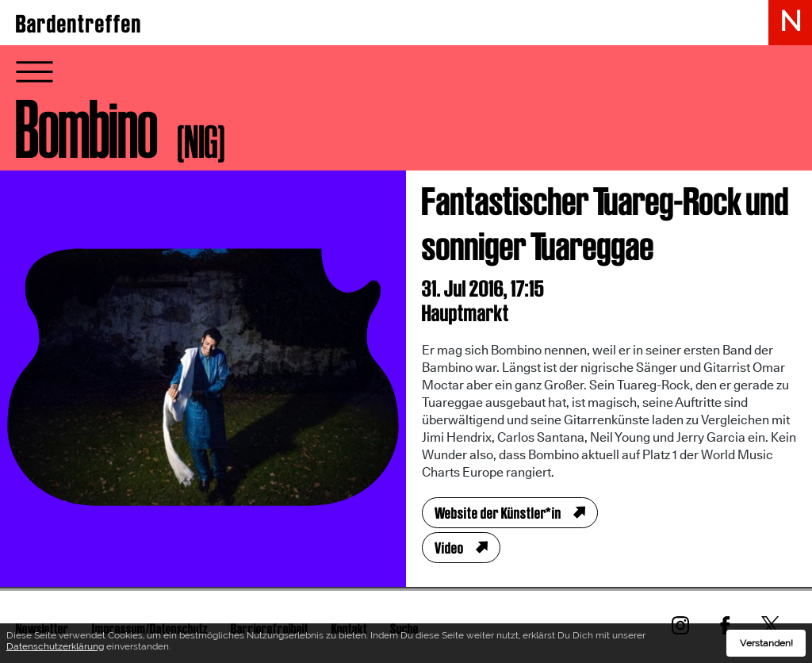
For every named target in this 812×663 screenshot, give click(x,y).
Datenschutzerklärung (55, 648)
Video (449, 548)
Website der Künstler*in (498, 513)
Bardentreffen (79, 24)
